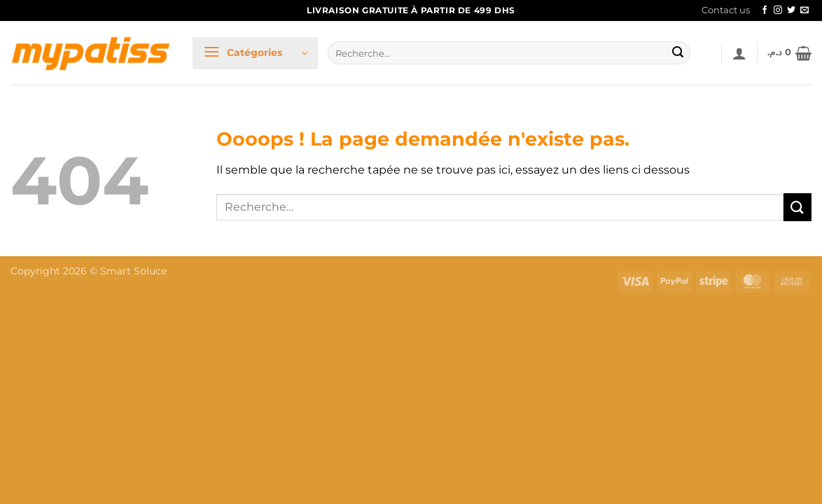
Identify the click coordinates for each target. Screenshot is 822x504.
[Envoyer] (678, 53)
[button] (255, 53)
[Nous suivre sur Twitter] (791, 10)
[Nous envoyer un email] (804, 10)
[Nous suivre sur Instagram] (778, 10)
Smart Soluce (133, 271)
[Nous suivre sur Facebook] (765, 10)
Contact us (726, 10)
